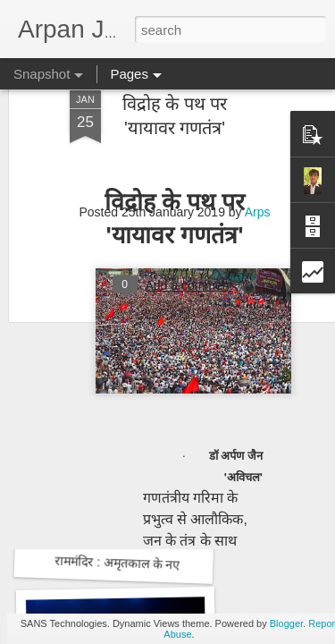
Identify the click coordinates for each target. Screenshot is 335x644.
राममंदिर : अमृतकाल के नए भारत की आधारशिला (169, 565)
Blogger (286, 623)
